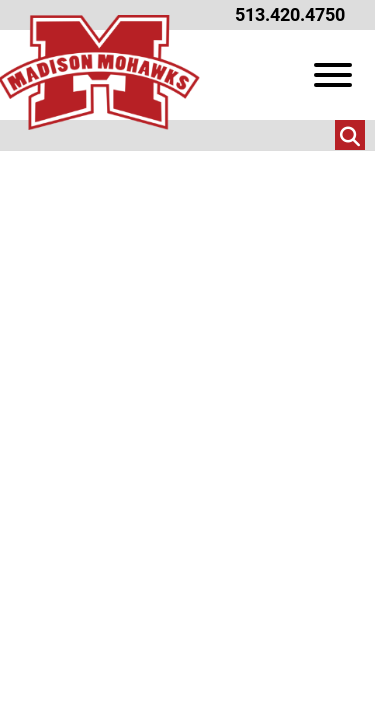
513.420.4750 (290, 14)
